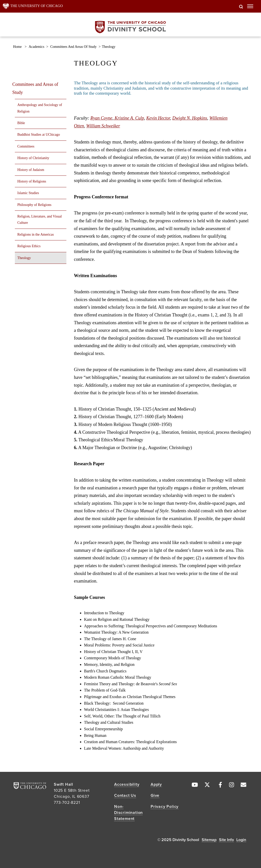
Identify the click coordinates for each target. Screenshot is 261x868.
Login (241, 840)
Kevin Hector (158, 118)
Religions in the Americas (36, 234)
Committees (26, 146)
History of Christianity (33, 158)
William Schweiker (103, 126)
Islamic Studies (28, 193)
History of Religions (32, 181)
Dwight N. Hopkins (190, 118)
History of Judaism (31, 170)
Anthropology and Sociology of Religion (40, 108)
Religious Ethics (29, 246)
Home (17, 47)
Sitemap (209, 840)
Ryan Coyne (101, 118)
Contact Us (125, 795)
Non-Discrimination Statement (128, 813)
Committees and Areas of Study (73, 47)
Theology (24, 258)
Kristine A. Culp (129, 118)
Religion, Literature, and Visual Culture (40, 220)
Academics (36, 47)
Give (155, 795)
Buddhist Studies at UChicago (39, 135)
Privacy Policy (165, 807)
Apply (156, 784)
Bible (21, 123)
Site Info (226, 840)
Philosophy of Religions (34, 205)
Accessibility (127, 784)
